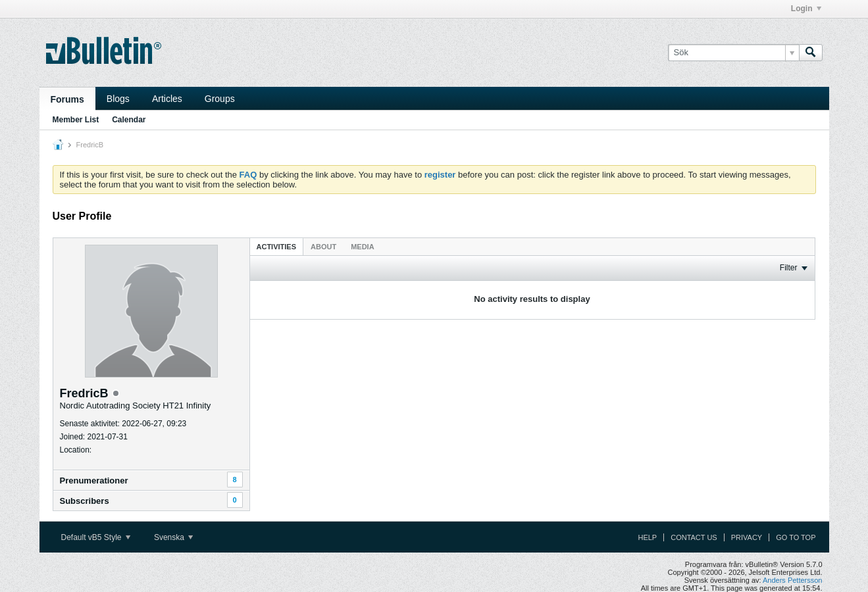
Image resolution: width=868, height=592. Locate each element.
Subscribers (85, 501)
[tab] (277, 246)
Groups (220, 99)
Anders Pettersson (793, 580)
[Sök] (733, 53)
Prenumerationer (94, 481)
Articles (167, 99)
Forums (67, 99)
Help (647, 537)
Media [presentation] (362, 247)
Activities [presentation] (277, 247)
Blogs (118, 99)
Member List (76, 120)
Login (806, 9)
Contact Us (694, 537)
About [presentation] (323, 247)
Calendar (129, 120)
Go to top (796, 537)
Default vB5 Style (96, 537)
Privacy (747, 537)
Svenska (173, 537)
